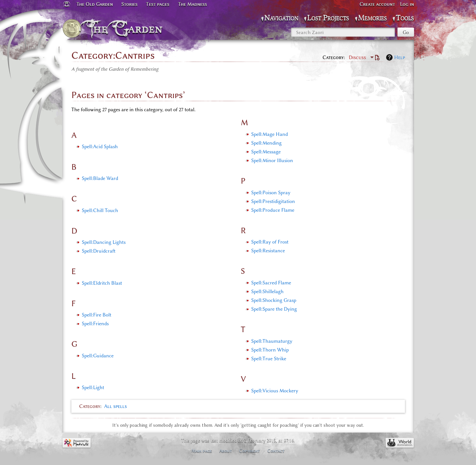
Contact (276, 451)
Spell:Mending (266, 143)
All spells (116, 406)
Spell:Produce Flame (273, 210)
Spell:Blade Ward (100, 178)
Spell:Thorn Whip (270, 350)
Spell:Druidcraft (99, 251)
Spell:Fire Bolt (97, 315)
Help (400, 57)
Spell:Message (266, 152)
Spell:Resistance (268, 251)
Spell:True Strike (269, 359)
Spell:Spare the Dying (274, 309)
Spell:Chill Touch (100, 210)
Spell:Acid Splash (100, 147)
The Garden (127, 29)
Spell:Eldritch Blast (102, 283)
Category (90, 406)
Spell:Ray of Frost (270, 242)
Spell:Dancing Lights (104, 242)
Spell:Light (93, 387)
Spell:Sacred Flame (271, 283)
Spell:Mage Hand (269, 134)
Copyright (250, 451)
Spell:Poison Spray (271, 193)
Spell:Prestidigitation (273, 201)
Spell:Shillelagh (267, 292)
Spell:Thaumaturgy (272, 341)
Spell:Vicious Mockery (275, 391)
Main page (202, 451)
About (226, 451)
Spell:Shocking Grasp (274, 300)
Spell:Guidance (98, 356)
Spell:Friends (95, 324)
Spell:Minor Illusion (272, 161)
